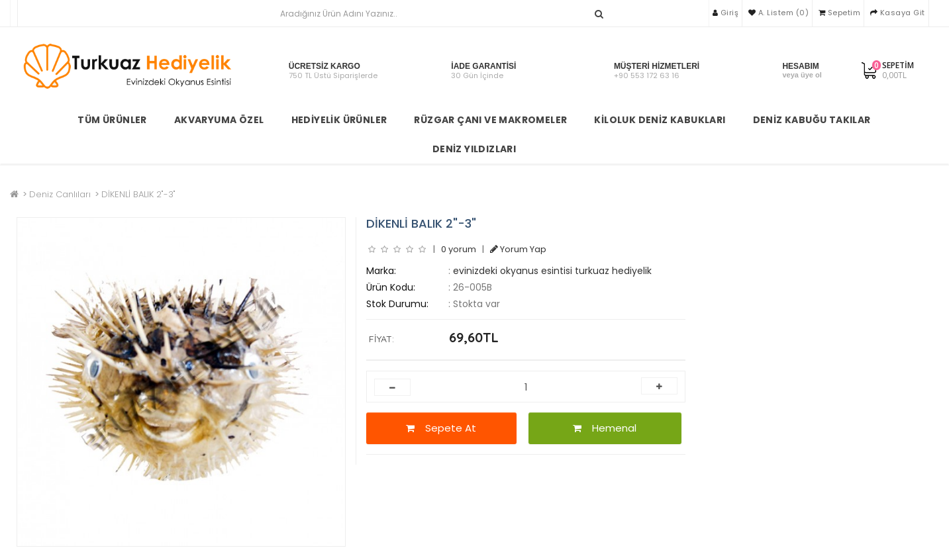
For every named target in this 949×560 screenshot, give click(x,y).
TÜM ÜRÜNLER (112, 120)
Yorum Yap (518, 249)
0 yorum (459, 249)
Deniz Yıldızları (474, 149)
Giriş (726, 13)
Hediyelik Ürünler (339, 120)
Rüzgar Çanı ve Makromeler (490, 120)
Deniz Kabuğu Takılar (812, 120)
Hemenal (605, 428)
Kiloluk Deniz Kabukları (660, 120)
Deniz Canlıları (60, 194)
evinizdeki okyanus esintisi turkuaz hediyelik (552, 271)
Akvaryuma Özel (219, 120)
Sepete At (441, 428)
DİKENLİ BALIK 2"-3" (138, 194)
